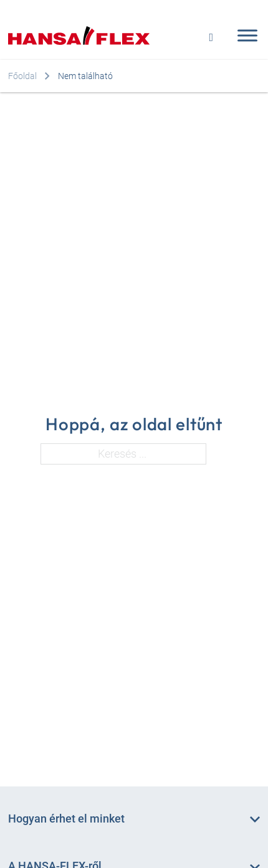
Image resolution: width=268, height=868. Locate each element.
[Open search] (211, 36)
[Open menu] (244, 35)
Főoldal (22, 76)
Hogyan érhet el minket (66, 818)
